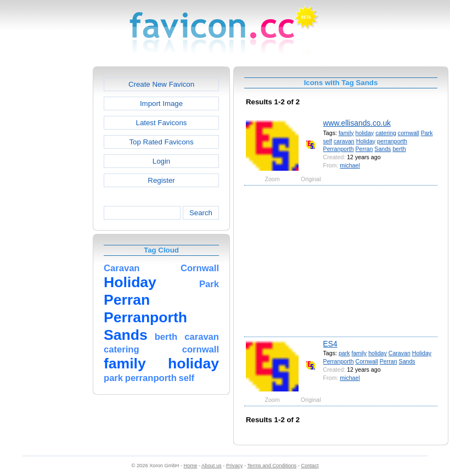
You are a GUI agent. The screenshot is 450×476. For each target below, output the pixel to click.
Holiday (366, 141)
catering (386, 133)
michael (350, 165)
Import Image (161, 103)
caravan (344, 141)
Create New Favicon (161, 84)
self (328, 141)
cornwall (409, 133)
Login (161, 161)
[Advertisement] (46, 231)
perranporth (392, 141)
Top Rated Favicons (161, 142)
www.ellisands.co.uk (357, 123)
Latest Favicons (162, 123)
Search (201, 213)
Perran (364, 149)
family (346, 133)
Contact (310, 466)
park (344, 353)
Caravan (400, 353)
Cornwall (367, 361)
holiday (365, 133)
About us (212, 466)
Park (427, 133)
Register (161, 180)
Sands (383, 149)
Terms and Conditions (272, 466)
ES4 (330, 344)
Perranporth (339, 149)
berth (399, 149)
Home (191, 466)
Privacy (234, 466)
